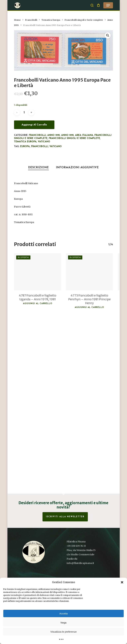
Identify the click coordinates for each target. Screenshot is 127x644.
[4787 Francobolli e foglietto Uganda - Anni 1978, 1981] (38, 272)
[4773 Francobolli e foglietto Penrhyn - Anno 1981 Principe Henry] (89, 272)
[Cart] (98, 5)
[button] (122, 582)
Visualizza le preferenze (64, 632)
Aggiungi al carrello (34, 125)
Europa (25, 147)
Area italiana (84, 135)
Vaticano (44, 142)
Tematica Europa (51, 20)
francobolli (40, 147)
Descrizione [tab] (38, 168)
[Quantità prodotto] (24, 113)
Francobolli (31, 20)
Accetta (63, 613)
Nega (63, 623)
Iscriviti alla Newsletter (65, 517)
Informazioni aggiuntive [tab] (77, 168)
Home (17, 20)
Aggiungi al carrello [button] (38, 304)
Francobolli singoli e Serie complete (84, 20)
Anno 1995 (54, 135)
